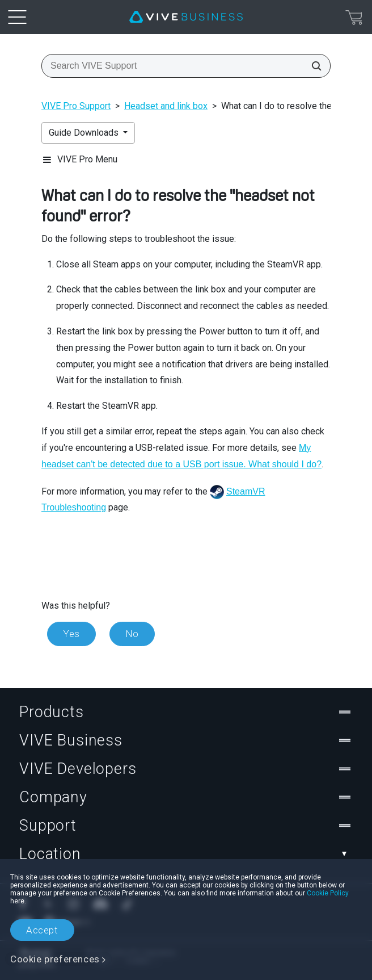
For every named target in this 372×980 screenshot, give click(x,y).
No (132, 634)
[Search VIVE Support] (313, 66)
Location (186, 854)
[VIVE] (186, 17)
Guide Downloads (85, 133)
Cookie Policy (328, 893)
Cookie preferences (55, 959)
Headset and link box (166, 106)
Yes (71, 634)
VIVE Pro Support (76, 106)
